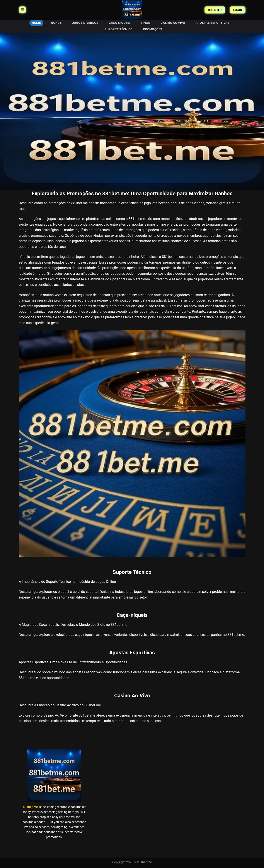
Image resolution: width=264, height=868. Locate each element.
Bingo (145, 23)
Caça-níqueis (119, 23)
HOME (36, 23)
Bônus (56, 23)
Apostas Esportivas (212, 23)
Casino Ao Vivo (173, 23)
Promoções (153, 29)
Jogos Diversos (85, 23)
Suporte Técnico (118, 29)
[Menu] (22, 10)
